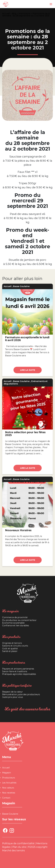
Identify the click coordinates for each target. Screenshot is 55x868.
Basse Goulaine (21, 286)
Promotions (24, 14)
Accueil (6, 14)
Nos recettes (9, 793)
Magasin (7, 773)
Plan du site (19, 847)
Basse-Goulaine (10, 814)
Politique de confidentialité (18, 843)
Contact (6, 798)
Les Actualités (9, 783)
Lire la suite (28, 370)
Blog (14, 14)
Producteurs (9, 778)
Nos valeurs (8, 788)
